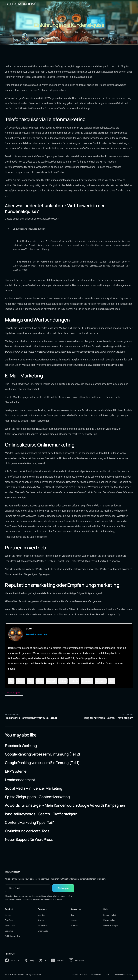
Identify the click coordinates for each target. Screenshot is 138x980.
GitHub (21, 681)
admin (49, 32)
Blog (76, 32)
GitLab (40, 681)
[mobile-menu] (131, 4)
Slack (30, 681)
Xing (112, 681)
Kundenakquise (14, 693)
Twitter (63, 681)
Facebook (51, 681)
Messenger (87, 681)
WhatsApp (101, 681)
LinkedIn (74, 681)
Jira (11, 681)
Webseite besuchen (36, 634)
